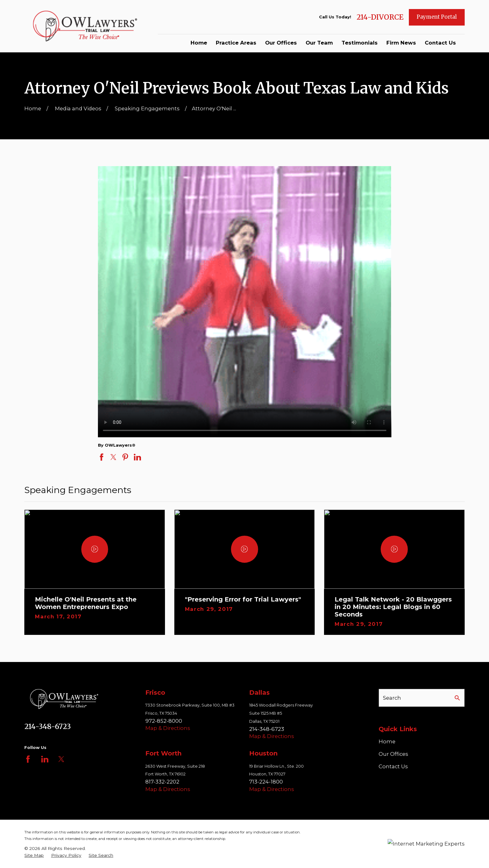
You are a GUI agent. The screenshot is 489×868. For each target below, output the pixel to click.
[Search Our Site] (457, 698)
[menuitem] (34, 855)
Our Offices (393, 754)
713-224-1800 (266, 782)
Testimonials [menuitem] (360, 43)
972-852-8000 (164, 721)
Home (387, 741)
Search (392, 698)
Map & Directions (168, 728)
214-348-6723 (48, 727)
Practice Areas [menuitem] (236, 43)
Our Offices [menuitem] (281, 43)
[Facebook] (28, 759)
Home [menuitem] (199, 43)
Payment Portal (437, 17)
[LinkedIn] (45, 759)
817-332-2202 (162, 782)
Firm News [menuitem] (401, 43)
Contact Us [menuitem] (440, 43)
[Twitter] (61, 759)
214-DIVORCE (380, 17)
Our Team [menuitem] (319, 43)
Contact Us (393, 766)
